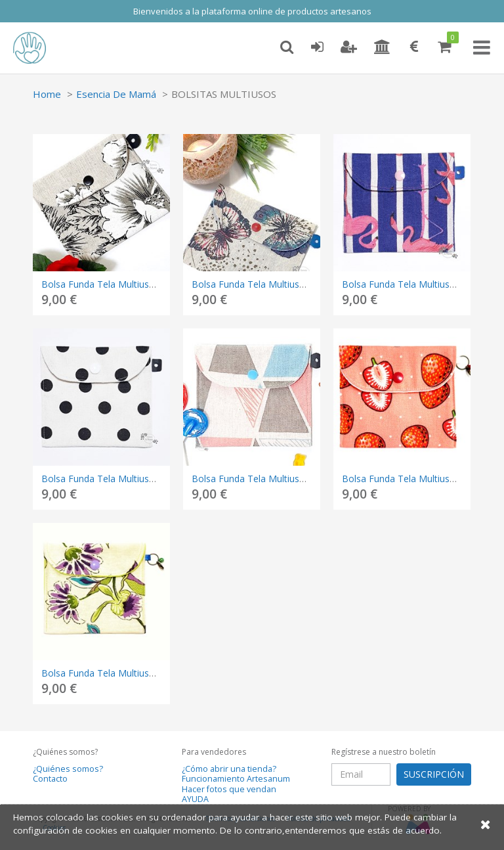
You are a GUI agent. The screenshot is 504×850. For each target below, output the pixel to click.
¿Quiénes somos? (68, 769)
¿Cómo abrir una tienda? (229, 769)
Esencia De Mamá (116, 94)
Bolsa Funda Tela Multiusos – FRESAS (423, 479)
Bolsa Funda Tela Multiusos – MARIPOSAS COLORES (304, 284)
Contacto (50, 779)
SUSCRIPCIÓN (434, 774)
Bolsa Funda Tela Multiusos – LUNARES (126, 479)
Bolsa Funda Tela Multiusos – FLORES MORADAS (147, 673)
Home (47, 94)
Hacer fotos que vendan (229, 789)
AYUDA (195, 799)
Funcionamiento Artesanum (236, 779)
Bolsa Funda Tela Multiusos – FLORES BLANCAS (145, 284)
